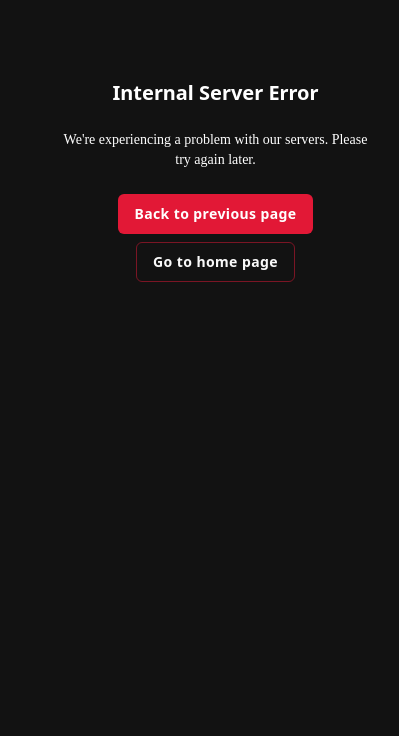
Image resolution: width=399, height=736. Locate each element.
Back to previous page (215, 213)
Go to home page (215, 261)
